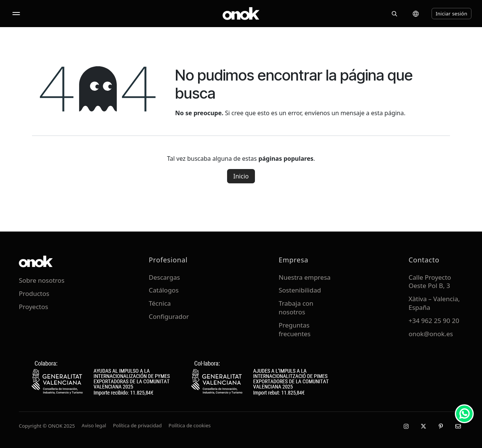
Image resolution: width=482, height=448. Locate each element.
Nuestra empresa (305, 277)
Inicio (241, 176)
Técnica (160, 303)
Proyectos (34, 307)
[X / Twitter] (423, 426)
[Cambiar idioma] (416, 14)
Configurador (169, 316)
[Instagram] (406, 426)
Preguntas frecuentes (295, 329)
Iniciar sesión (451, 14)
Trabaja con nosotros (296, 308)
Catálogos (164, 290)
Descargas (164, 277)
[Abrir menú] (16, 14)
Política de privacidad (137, 425)
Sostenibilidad (300, 290)
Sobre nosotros (42, 280)
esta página (387, 113)
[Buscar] (394, 14)
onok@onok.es (431, 334)
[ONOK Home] (241, 14)
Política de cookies (190, 425)
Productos (34, 293)
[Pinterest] (441, 426)
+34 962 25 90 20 (434, 321)
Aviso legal (94, 425)
